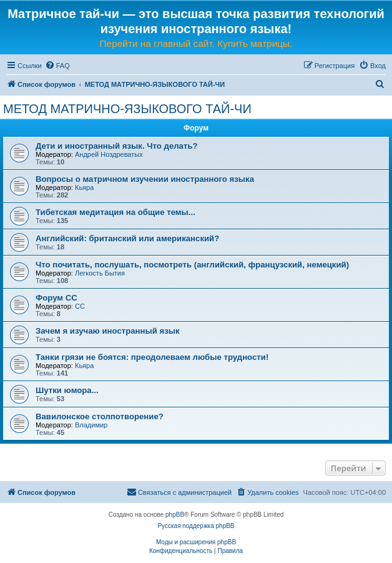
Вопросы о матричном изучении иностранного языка (145, 179)
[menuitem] (57, 66)
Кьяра (84, 187)
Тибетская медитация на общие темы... (115, 212)
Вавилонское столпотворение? (100, 416)
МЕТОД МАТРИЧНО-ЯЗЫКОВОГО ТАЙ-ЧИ (127, 109)
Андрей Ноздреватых (109, 154)
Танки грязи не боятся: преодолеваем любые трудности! (152, 357)
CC (80, 306)
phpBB (175, 515)
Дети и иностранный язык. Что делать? (117, 146)
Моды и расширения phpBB (196, 542)
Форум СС (56, 298)
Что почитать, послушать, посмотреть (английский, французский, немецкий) (192, 265)
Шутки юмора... (67, 390)
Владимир (91, 425)
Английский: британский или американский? (127, 238)
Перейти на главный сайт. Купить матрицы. (196, 43)
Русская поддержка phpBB (196, 526)
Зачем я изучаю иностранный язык (108, 331)
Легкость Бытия (100, 273)
